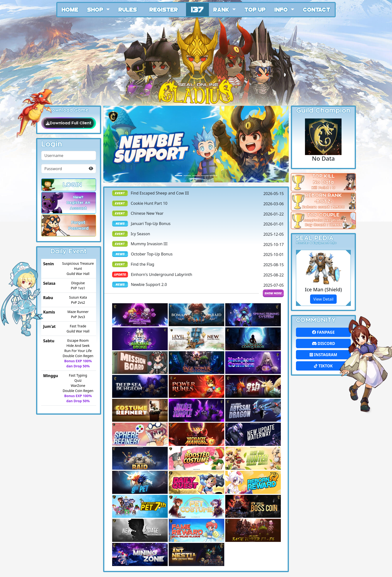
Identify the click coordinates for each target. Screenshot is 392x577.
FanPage (323, 332)
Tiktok (323, 366)
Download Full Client (69, 123)
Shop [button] (96, 9)
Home (70, 9)
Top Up (255, 9)
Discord (323, 343)
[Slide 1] (187, 176)
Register (164, 9)
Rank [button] (222, 9)
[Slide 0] (178, 176)
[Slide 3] (205, 176)
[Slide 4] (214, 176)
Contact (317, 9)
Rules (128, 9)
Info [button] (282, 9)
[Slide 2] (196, 176)
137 (197, 9)
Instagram (323, 355)
